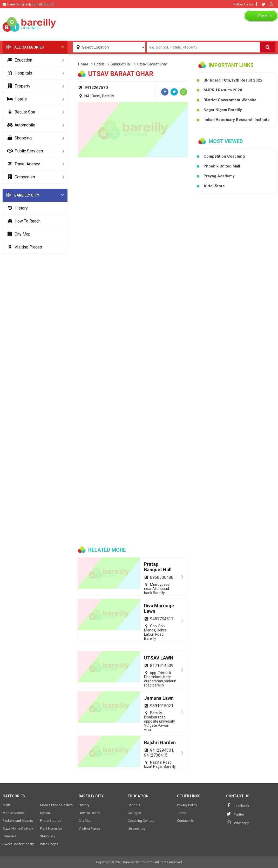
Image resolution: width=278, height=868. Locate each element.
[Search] (268, 47)
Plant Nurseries (51, 828)
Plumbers (10, 836)
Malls (7, 805)
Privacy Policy (187, 805)
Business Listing (258, 17)
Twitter (235, 814)
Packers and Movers (18, 821)
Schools (134, 805)
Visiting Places (24, 247)
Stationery (48, 836)
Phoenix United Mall (222, 166)
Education (19, 60)
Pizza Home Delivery (18, 828)
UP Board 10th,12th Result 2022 (233, 80)
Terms (182, 813)
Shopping (18, 138)
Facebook (238, 805)
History (16, 208)
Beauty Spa (20, 112)
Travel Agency (23, 164)
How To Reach (23, 221)
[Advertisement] (150, 24)
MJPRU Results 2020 (223, 90)
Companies (20, 177)
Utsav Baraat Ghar (152, 64)
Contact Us (185, 821)
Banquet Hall (121, 64)
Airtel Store (214, 186)
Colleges (134, 813)
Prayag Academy (219, 176)
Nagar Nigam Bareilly (223, 110)
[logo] (29, 24)
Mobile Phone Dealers (56, 805)
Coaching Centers (141, 821)
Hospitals (19, 73)
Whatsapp (238, 823)
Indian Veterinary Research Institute (237, 120)
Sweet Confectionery (18, 844)
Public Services (24, 151)
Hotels (16, 99)
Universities (136, 828)
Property (18, 86)
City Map (18, 234)
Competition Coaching (224, 156)
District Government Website (230, 100)
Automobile (20, 125)
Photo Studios (51, 821)
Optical (45, 813)
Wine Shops (49, 844)
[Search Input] (203, 47)
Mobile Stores (13, 813)
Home (83, 64)
